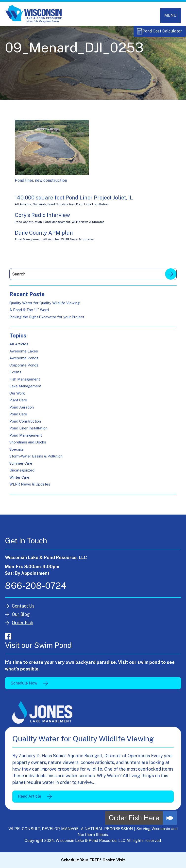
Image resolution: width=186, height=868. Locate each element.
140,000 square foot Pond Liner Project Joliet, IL (74, 200)
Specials (17, 452)
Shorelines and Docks (28, 445)
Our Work (39, 207)
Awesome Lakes (24, 354)
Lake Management (25, 389)
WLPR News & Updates (88, 225)
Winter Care (19, 480)
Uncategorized (22, 473)
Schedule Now (24, 686)
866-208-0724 (36, 588)
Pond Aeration (22, 410)
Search (171, 277)
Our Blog (21, 617)
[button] (170, 818)
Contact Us (23, 609)
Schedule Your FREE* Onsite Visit (93, 860)
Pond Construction (61, 207)
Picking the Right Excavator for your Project (47, 319)
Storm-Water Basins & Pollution (36, 459)
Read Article (30, 799)
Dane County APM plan (44, 235)
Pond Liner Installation (92, 207)
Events (15, 375)
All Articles (23, 207)
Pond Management (57, 225)
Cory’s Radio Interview (42, 218)
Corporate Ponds (24, 368)
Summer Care (21, 466)
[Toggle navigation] (170, 15)
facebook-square (8, 639)
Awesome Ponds (24, 361)
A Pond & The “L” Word (29, 312)
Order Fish (23, 625)
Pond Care (18, 417)
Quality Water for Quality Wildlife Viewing (44, 305)
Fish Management (25, 382)
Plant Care (18, 403)
